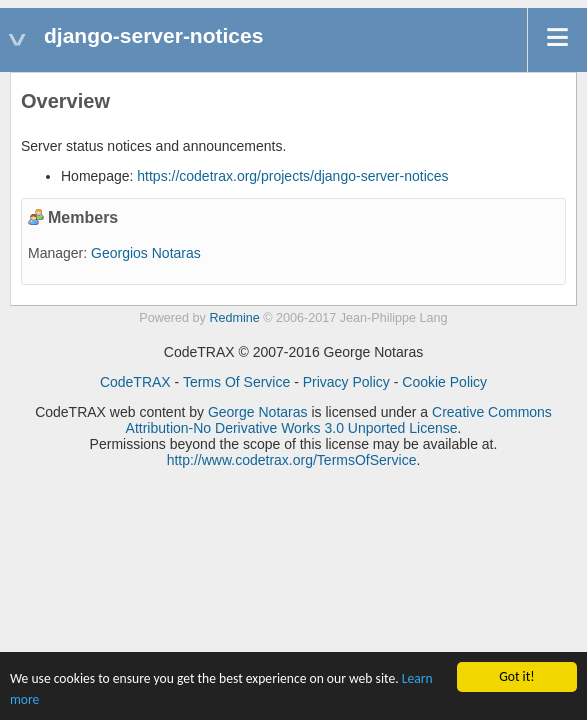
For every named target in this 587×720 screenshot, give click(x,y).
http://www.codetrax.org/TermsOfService (292, 460)
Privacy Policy (346, 382)
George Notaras (258, 412)
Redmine (234, 318)
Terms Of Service (236, 382)
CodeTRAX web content (110, 412)
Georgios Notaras (146, 253)
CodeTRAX (135, 382)
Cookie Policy (444, 382)
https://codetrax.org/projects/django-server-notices (292, 176)
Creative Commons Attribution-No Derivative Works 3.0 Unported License (339, 420)
